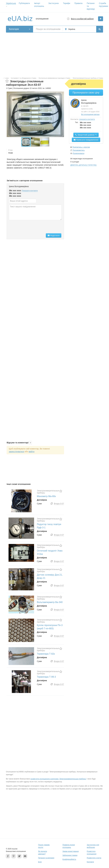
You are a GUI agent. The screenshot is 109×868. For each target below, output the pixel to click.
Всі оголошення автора (90, 114)
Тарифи (66, 3)
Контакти (90, 862)
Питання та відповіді (46, 858)
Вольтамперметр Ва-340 (50, 602)
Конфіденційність (69, 859)
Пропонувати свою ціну (86, 93)
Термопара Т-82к (46, 654)
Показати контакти (30, 191)
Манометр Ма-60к (46, 496)
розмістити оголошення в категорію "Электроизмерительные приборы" (58, 779)
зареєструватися (17, 452)
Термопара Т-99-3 (46, 677)
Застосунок (54, 3)
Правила (78, 3)
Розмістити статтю (94, 858)
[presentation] (31, 227)
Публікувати (24, 3)
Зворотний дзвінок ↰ (86, 135)
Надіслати (54, 235)
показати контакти (87, 119)
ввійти (32, 452)
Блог (40, 862)
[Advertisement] (54, 54)
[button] (35, 142)
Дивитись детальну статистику (83, 165)
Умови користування (71, 851)
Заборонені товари (70, 855)
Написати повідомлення (86, 140)
